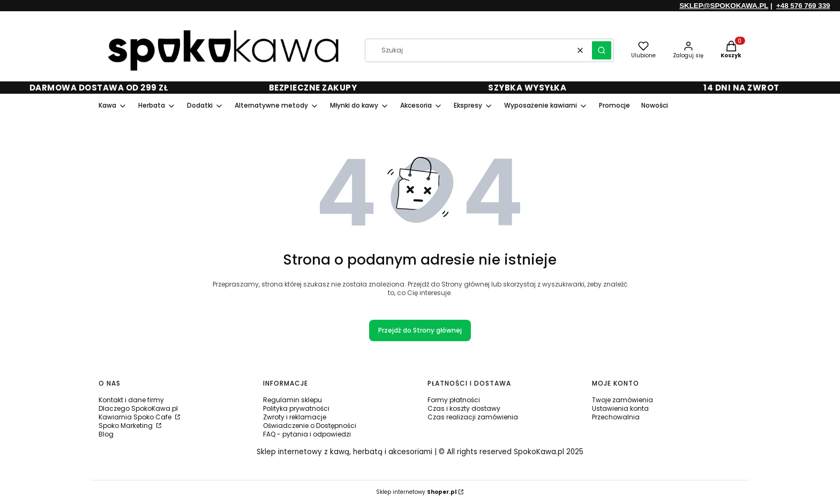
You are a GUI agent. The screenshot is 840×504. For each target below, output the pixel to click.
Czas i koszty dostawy (464, 408)
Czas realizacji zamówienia (473, 417)
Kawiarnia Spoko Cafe (136, 417)
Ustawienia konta (620, 408)
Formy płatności (454, 400)
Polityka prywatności (296, 408)
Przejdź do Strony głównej (420, 330)
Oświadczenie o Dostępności (310, 426)
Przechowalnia (616, 417)
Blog (106, 434)
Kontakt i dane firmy (131, 400)
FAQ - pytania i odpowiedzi (307, 434)
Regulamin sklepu (292, 400)
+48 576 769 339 (803, 6)
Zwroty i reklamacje (295, 417)
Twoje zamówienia (622, 400)
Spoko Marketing (126, 426)
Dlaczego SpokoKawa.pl (138, 408)
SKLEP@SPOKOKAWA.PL (724, 6)
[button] (602, 50)
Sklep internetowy (416, 492)
